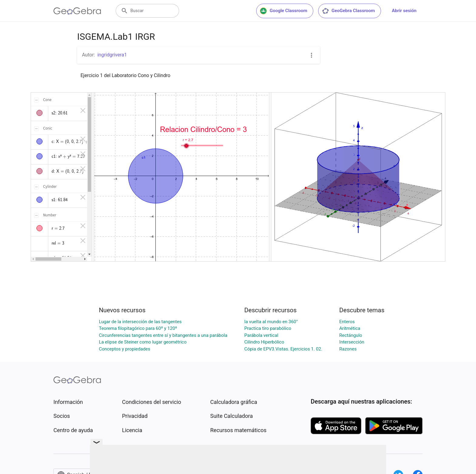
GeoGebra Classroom (348, 11)
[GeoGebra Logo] (77, 11)
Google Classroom (284, 11)
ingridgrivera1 (112, 55)
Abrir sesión (404, 11)
